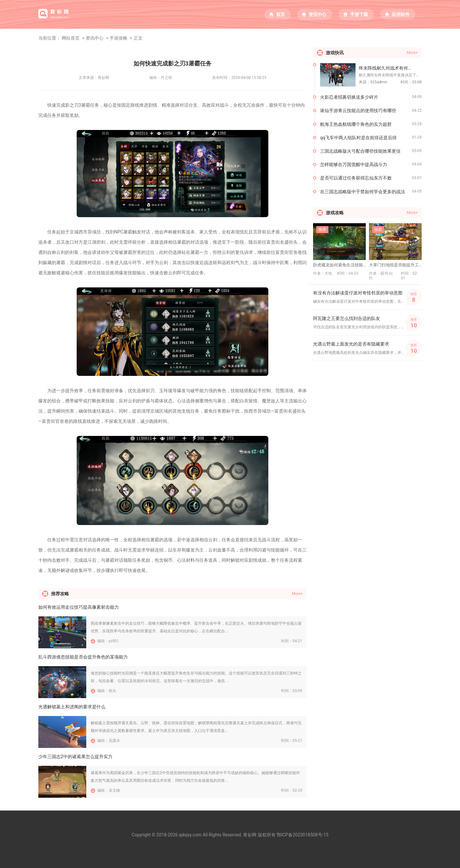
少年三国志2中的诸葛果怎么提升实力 (75, 757)
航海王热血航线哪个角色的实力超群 (356, 124)
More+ (297, 594)
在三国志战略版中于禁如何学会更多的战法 (363, 192)
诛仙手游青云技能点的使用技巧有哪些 (358, 110)
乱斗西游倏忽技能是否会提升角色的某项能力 (83, 657)
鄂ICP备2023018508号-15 (303, 835)
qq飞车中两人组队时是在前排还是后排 (358, 138)
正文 (138, 38)
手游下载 (359, 14)
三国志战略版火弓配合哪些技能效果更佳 (360, 151)
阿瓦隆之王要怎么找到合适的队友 (347, 318)
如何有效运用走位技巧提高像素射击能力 (79, 607)
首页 (280, 14)
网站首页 (71, 38)
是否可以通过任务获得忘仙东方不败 (356, 178)
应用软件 (401, 14)
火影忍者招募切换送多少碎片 (349, 97)
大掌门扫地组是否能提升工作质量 (395, 265)
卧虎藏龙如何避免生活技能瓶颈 (339, 265)
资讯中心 (318, 14)
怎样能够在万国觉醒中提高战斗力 (354, 164)
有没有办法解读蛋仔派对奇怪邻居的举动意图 (358, 293)
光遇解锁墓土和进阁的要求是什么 (72, 707)
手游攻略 (119, 38)
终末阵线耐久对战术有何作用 (388, 68)
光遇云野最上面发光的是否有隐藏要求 (351, 344)
